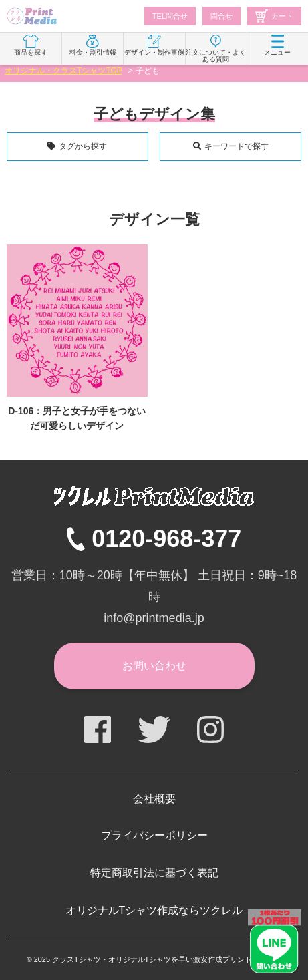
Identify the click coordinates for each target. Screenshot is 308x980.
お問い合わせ (154, 666)
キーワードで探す (237, 146)
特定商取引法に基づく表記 (154, 873)
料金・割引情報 (93, 45)
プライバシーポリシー (154, 835)
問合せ (221, 16)
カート (274, 16)
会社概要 (154, 799)
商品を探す (31, 45)
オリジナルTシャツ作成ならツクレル (154, 910)
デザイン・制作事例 (154, 45)
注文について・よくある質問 (216, 49)
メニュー (277, 45)
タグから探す (83, 146)
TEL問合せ (170, 16)
